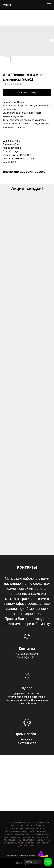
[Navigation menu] (49, 5)
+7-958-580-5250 (30, 654)
